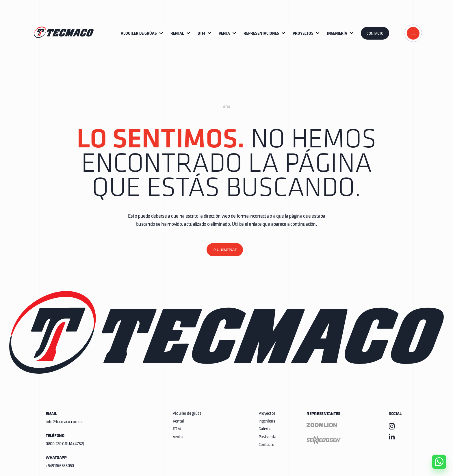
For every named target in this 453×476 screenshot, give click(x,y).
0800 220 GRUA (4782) (65, 444)
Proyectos (267, 414)
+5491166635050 (60, 466)
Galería (264, 429)
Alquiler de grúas (187, 414)
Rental (178, 422)
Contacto (375, 34)
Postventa (267, 437)
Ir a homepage (225, 250)
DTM (177, 429)
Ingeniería (267, 422)
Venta (178, 437)
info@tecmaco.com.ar (64, 422)
